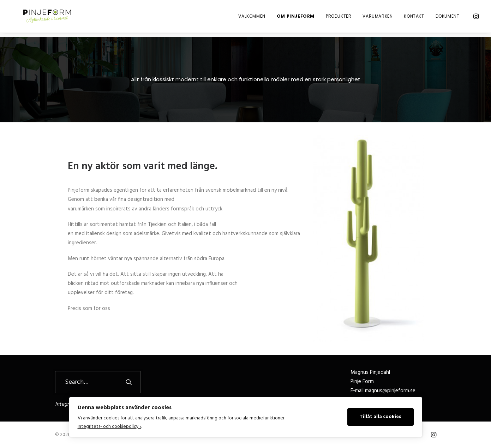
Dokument (448, 18)
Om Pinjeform (296, 18)
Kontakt (414, 18)
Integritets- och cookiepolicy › (109, 427)
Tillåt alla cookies (381, 417)
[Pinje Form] (45, 18)
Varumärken (378, 18)
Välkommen (252, 18)
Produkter (339, 18)
